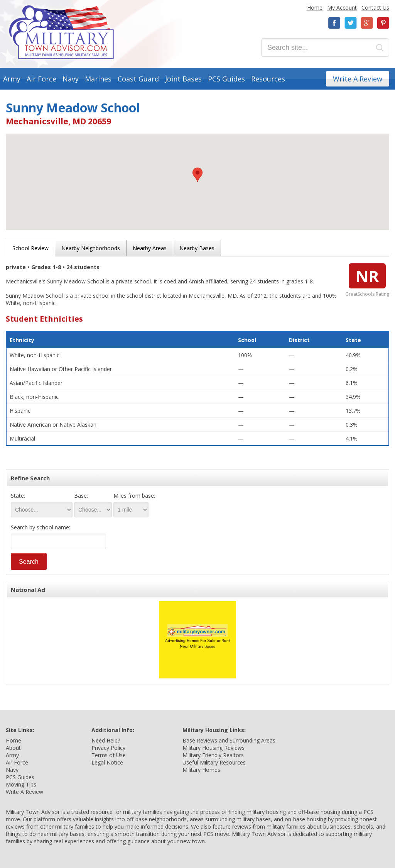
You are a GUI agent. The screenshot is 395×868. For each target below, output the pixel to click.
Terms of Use (109, 755)
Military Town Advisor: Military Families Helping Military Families (62, 32)
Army (12, 79)
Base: (81, 496)
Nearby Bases (197, 248)
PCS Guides (226, 79)
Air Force (41, 79)
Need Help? (106, 740)
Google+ (367, 23)
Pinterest (383, 23)
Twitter (351, 23)
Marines (98, 79)
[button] (197, 175)
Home (315, 8)
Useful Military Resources (214, 762)
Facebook (334, 23)
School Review (30, 248)
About (13, 748)
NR (367, 276)
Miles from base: (134, 496)
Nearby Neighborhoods (91, 248)
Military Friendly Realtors (213, 755)
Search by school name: (41, 527)
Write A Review (358, 79)
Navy (71, 79)
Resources (268, 79)
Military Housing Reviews (214, 748)
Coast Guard (138, 79)
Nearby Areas (150, 248)
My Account (342, 8)
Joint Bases (183, 79)
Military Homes (201, 770)
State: (18, 496)
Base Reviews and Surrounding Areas (229, 740)
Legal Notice (107, 762)
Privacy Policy (108, 748)
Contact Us (375, 8)
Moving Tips (21, 784)
